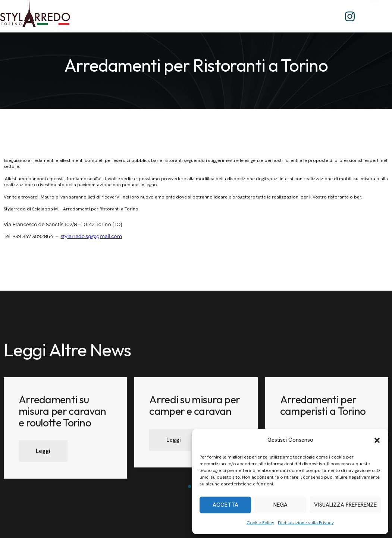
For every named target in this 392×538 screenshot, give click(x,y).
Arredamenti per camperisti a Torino (323, 414)
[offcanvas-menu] (374, 15)
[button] (377, 440)
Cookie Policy (260, 523)
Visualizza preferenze (345, 505)
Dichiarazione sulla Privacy (306, 523)
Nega (280, 505)
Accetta (225, 505)
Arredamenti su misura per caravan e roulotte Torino (62, 419)
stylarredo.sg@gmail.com (92, 236)
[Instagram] (350, 16)
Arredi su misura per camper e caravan (195, 414)
